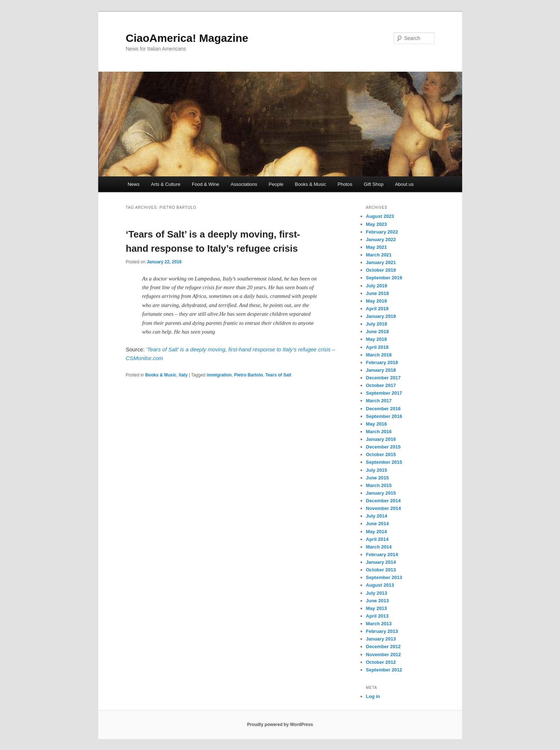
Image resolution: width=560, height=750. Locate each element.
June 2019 (378, 293)
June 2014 (378, 524)
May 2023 (377, 224)
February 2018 (382, 362)
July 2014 (377, 516)
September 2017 (384, 393)
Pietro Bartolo (248, 375)
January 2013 (381, 639)
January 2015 (381, 493)
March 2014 (379, 547)
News (134, 184)
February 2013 (382, 631)
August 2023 (380, 216)
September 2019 (384, 278)
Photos (345, 184)
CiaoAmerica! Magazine (187, 38)
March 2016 (379, 432)
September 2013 (384, 577)
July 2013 (377, 593)
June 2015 (378, 478)
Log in (373, 696)
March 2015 (379, 485)
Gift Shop (374, 184)
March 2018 (379, 355)
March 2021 (379, 255)
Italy (183, 375)
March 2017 (379, 401)
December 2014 (383, 501)
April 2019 (377, 309)
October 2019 (381, 270)
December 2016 (383, 409)
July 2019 (377, 286)
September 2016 (384, 416)
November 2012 (384, 655)
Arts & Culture (166, 184)
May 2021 (377, 247)
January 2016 (381, 439)
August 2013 (380, 585)
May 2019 (377, 301)
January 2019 (381, 316)
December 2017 (383, 378)
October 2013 (381, 570)
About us (404, 184)
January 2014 (381, 562)
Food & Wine (205, 184)
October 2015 (381, 454)
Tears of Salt (278, 375)
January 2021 (381, 262)
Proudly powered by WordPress (280, 725)
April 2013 (377, 616)
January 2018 (381, 370)
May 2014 (377, 532)
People (276, 184)
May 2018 (377, 339)
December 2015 (383, 447)
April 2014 (377, 539)
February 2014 (382, 554)
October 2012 (381, 662)
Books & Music (310, 184)
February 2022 (382, 232)
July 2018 (377, 324)
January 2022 (381, 240)
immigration (219, 375)
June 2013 (378, 601)
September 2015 (384, 462)
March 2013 (379, 624)
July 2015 (377, 470)
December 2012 (383, 647)
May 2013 (377, 608)
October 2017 (381, 385)
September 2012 (384, 670)
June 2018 (378, 332)
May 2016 (377, 424)
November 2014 (384, 508)
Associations (244, 184)
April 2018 (377, 347)
